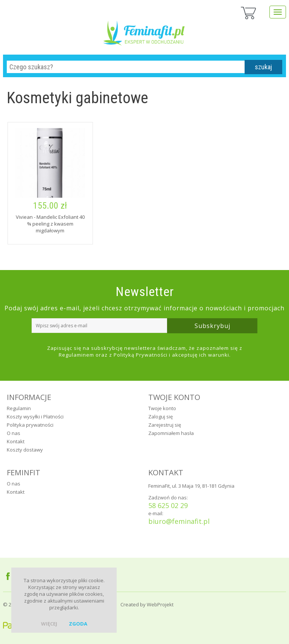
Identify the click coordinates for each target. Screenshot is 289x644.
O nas (14, 433)
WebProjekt (160, 604)
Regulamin (19, 408)
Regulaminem (76, 355)
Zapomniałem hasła (171, 433)
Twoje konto (162, 408)
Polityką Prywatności (141, 355)
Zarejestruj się (165, 425)
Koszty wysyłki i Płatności (35, 417)
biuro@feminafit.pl (179, 521)
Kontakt (16, 441)
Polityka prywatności (30, 425)
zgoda (78, 624)
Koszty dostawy (25, 450)
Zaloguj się (160, 417)
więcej (49, 624)
